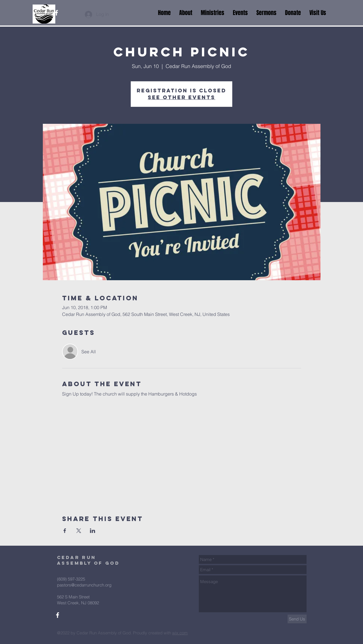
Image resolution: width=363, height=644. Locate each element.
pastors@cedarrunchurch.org (84, 585)
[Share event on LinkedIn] (93, 531)
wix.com (180, 633)
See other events (181, 97)
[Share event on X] (79, 531)
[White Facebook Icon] (56, 13)
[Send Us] (297, 619)
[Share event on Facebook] (65, 531)
